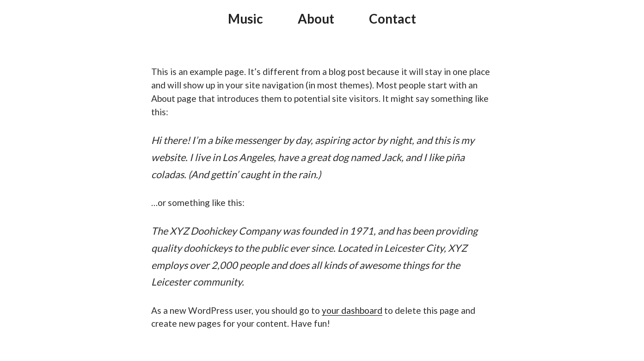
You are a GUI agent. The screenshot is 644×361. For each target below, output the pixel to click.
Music (245, 19)
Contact (393, 19)
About (316, 19)
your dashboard (352, 310)
